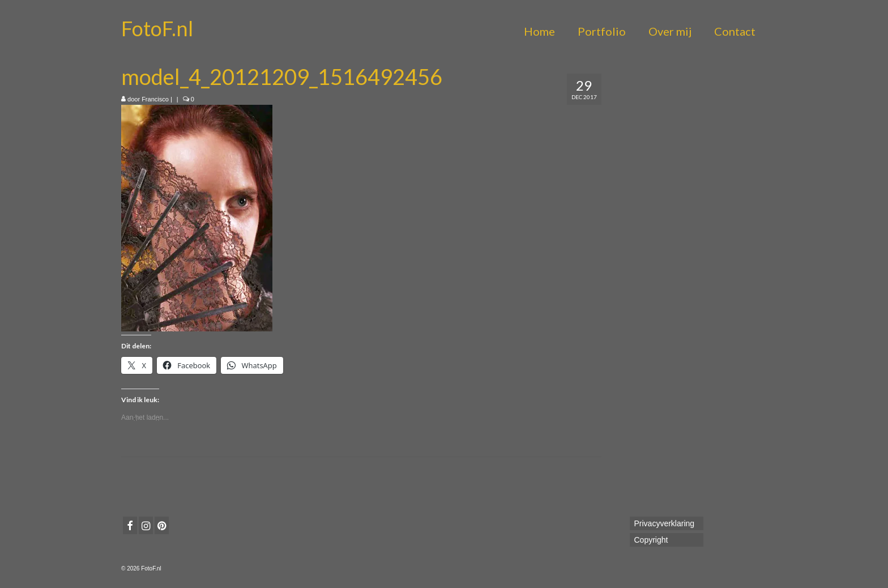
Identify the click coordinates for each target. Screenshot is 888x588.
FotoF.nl (157, 28)
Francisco (155, 99)
